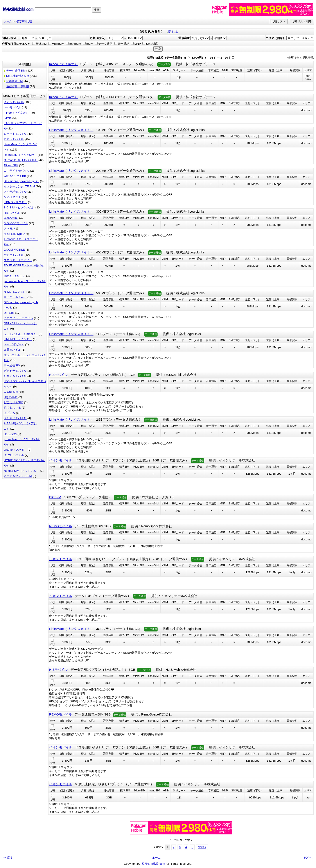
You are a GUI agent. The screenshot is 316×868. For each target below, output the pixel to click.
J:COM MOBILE (14, 250)
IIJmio (8, 118)
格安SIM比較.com (154, 864)
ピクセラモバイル (15, 371)
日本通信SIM (12, 365)
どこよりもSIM (13, 402)
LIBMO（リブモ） (15, 202)
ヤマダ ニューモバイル (18, 318)
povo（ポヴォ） (14, 344)
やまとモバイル (14, 255)
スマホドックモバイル (18, 260)
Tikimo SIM (11, 165)
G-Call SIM (11, 392)
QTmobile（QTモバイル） (21, 160)
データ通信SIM (16, 71)
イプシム (9, 413)
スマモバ (9, 229)
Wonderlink (11, 218)
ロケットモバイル (15, 134)
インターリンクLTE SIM (19, 186)
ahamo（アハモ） (15, 450)
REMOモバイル (14, 455)
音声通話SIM (14, 81)
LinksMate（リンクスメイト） (71, 130)
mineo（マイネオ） (16, 113)
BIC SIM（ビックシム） (19, 207)
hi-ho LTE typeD (14, 234)
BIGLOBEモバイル (16, 223)
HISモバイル (12, 213)
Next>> (202, 847)
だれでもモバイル (15, 376)
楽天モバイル (12, 350)
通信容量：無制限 (18, 86)
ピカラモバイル (14, 139)
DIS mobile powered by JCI (22, 181)
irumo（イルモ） (14, 276)
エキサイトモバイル (17, 171)
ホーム (8, 21)
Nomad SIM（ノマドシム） (21, 471)
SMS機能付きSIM (18, 76)
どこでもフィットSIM (18, 476)
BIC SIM (55, 497)
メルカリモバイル (15, 418)
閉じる (172, 32)
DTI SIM (9, 313)
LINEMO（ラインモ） (18, 339)
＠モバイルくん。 (15, 297)
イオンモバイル (14, 102)
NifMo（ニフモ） (15, 292)
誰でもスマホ (12, 408)
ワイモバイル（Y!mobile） (21, 334)
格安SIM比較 (24, 21)
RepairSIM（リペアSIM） (20, 155)
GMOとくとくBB (15, 176)
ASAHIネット (12, 197)
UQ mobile (11, 397)
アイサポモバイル (15, 192)
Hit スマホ (10, 434)
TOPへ (308, 858)
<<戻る (8, 858)
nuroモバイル (12, 107)
